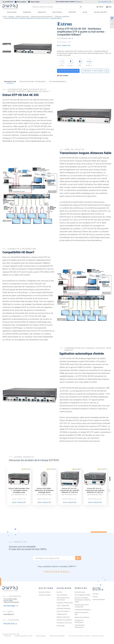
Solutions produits (45, 595)
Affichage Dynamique (64, 608)
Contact (95, 597)
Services (42, 12)
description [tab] (10, 82)
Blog (85, 12)
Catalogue (12, 12)
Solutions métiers (45, 592)
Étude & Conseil (80, 592)
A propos (96, 594)
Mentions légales (41, 636)
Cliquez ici (79, 2)
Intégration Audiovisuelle (65, 603)
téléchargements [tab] (58, 82)
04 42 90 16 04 (8, 2)
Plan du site (8, 636)
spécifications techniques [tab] (33, 82)
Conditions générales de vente (23, 636)
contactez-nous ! (57, 571)
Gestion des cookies (98, 636)
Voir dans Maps (9, 606)
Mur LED (59, 592)
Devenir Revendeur (99, 600)
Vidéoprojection (62, 614)
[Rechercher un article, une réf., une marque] (53, 7)
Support (72, 12)
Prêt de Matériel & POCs (83, 595)
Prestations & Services (64, 623)
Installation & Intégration (83, 610)
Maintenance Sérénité (82, 617)
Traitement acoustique (64, 620)
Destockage (61, 626)
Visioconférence (62, 595)
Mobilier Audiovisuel (63, 617)
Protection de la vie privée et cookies (79, 636)
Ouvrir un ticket (34, 2)
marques (27, 12)
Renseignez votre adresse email (47, 558)
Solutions (57, 12)
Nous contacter (20, 2)
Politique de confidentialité (57, 636)
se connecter (105, 2)
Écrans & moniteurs (63, 611)
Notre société (101, 12)
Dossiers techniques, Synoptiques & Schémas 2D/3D (83, 600)
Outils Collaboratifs (63, 606)
